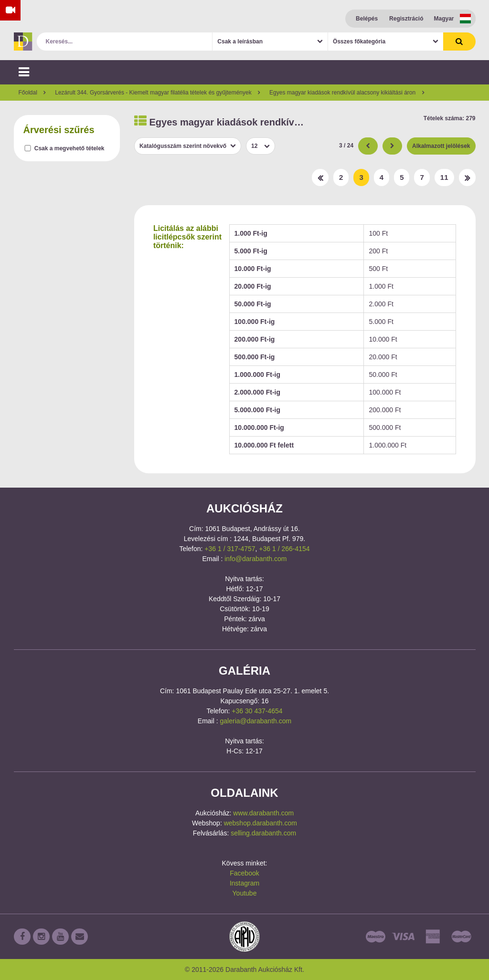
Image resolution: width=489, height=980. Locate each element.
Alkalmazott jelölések (441, 146)
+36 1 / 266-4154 (284, 549)
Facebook (244, 873)
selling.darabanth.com (263, 833)
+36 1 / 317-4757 (230, 549)
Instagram (244, 883)
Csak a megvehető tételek (69, 148)
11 (444, 177)
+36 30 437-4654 (257, 711)
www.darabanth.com (263, 813)
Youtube (245, 893)
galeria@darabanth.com (256, 721)
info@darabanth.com (255, 559)
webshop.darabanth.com (260, 823)
